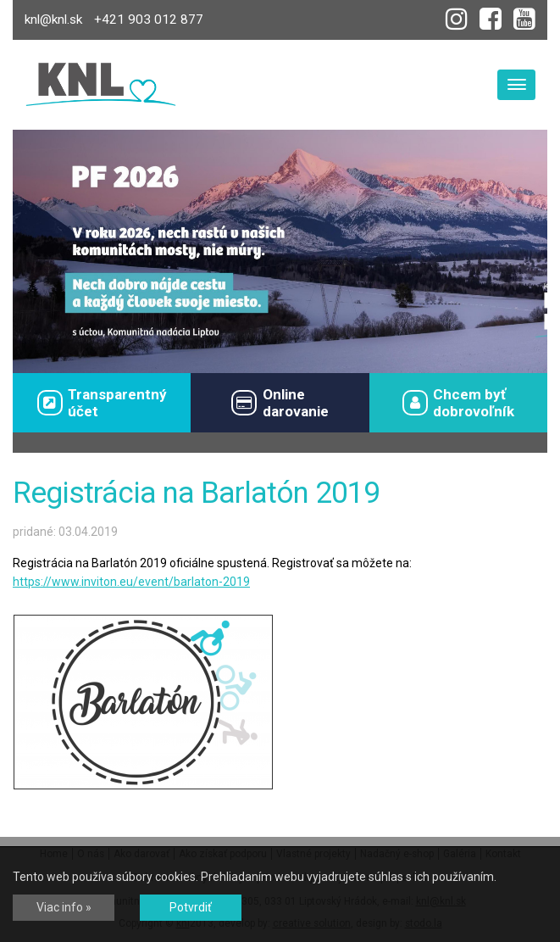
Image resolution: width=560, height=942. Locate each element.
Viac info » (64, 907)
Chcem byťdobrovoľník (458, 403)
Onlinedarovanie (280, 403)
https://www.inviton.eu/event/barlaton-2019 (131, 582)
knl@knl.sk (53, 20)
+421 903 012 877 (149, 20)
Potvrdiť (191, 907)
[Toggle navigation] (516, 85)
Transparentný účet (102, 403)
